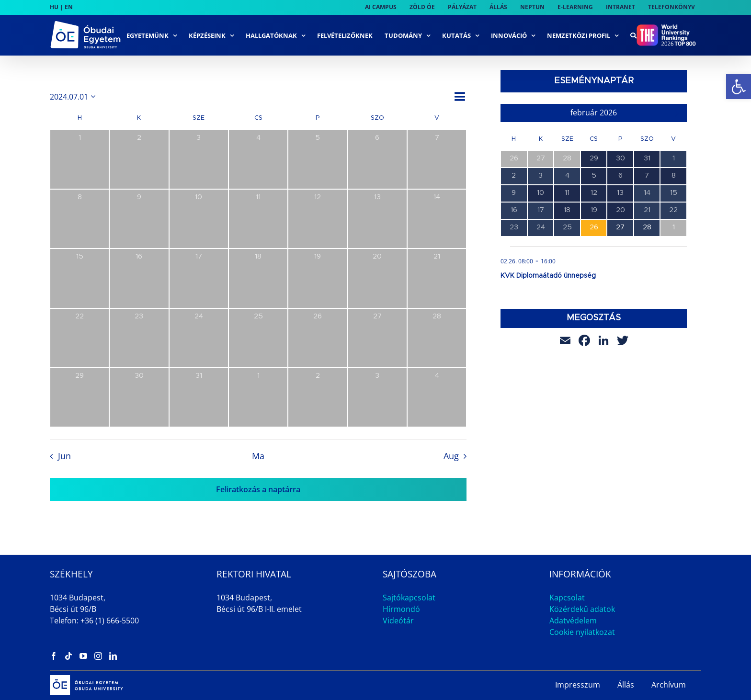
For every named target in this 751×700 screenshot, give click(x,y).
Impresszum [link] (578, 685)
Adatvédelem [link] (573, 621)
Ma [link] (258, 456)
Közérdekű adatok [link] (582, 609)
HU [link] (54, 7)
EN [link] (69, 7)
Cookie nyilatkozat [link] (582, 632)
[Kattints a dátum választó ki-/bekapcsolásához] (74, 97)
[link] (739, 87)
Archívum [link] (669, 685)
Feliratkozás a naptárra (258, 489)
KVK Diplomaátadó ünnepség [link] (548, 276)
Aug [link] (451, 456)
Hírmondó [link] (401, 609)
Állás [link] (626, 685)
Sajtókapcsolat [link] (409, 598)
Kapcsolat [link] (567, 598)
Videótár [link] (398, 621)
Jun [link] (64, 456)
